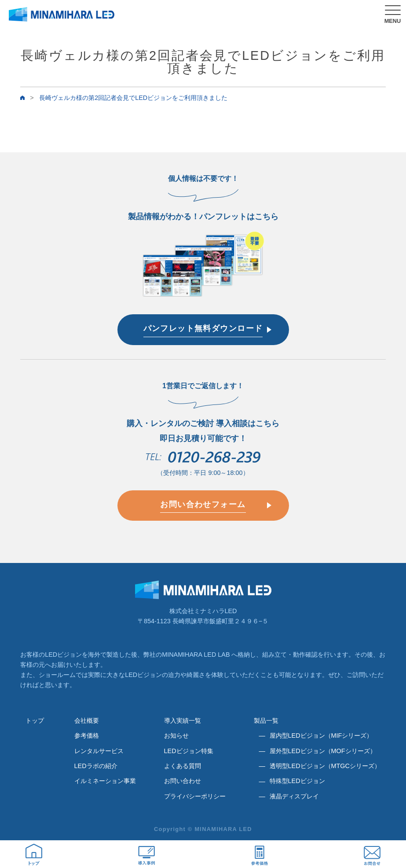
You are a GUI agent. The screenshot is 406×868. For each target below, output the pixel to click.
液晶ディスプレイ (294, 796)
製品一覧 (266, 721)
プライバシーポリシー (195, 796)
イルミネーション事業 (105, 781)
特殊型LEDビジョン (297, 781)
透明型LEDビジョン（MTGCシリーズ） (325, 766)
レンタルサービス (99, 751)
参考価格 (87, 736)
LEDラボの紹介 (96, 766)
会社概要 (87, 721)
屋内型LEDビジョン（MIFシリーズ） (321, 736)
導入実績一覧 (183, 721)
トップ (35, 721)
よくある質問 (183, 766)
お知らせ (176, 736)
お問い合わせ (183, 781)
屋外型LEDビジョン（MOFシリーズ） (323, 751)
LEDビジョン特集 (189, 751)
